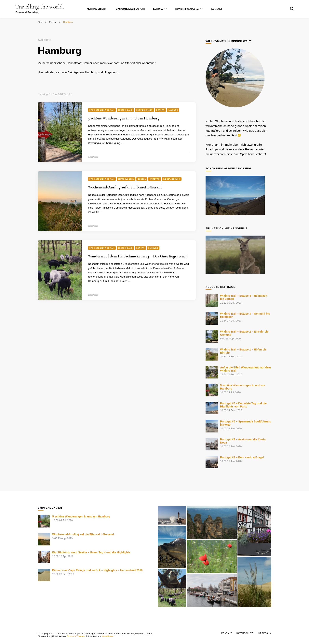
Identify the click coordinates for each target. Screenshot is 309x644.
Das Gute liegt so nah (130, 9)
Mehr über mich (97, 9)
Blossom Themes (76, 636)
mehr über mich (235, 145)
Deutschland (125, 110)
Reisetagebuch (172, 179)
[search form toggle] (292, 9)
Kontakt (217, 9)
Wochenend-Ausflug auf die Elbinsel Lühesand (125, 187)
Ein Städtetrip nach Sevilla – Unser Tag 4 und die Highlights (91, 552)
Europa (158, 9)
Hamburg (173, 110)
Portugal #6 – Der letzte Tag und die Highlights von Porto (243, 405)
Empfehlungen (144, 110)
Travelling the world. (40, 7)
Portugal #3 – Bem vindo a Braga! (242, 457)
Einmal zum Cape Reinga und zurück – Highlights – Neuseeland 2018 (97, 570)
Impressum (264, 633)
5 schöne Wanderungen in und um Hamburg (124, 118)
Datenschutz (245, 633)
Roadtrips (212, 149)
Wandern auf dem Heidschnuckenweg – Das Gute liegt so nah (138, 256)
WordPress (108, 636)
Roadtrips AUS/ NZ (187, 9)
